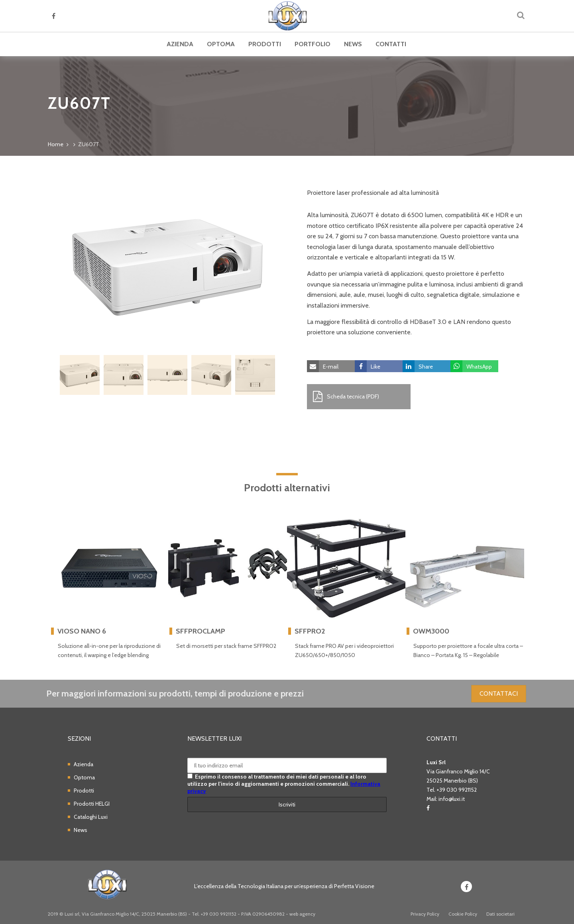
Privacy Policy (425, 914)
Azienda (180, 44)
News (353, 44)
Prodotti (265, 44)
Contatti (391, 44)
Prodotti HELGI (92, 804)
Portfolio (313, 44)
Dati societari (500, 914)
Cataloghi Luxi (91, 817)
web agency (302, 914)
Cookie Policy (463, 914)
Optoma (221, 44)
